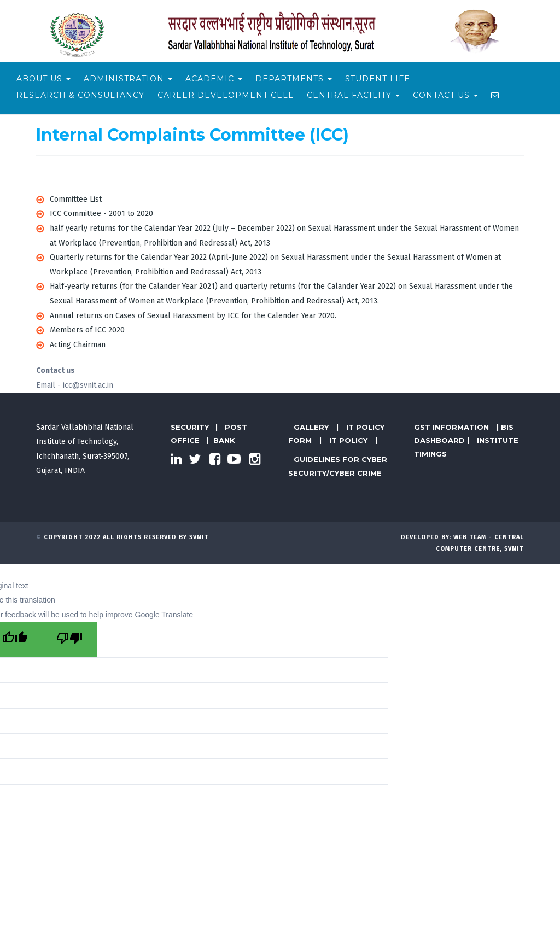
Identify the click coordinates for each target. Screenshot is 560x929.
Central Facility (353, 95)
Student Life (378, 79)
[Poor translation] (69, 640)
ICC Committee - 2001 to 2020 (101, 214)
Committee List (76, 199)
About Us (43, 79)
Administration (128, 79)
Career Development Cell (226, 95)
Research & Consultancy (80, 95)
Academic (214, 79)
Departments (294, 79)
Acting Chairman (78, 345)
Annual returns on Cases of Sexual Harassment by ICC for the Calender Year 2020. (193, 316)
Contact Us (445, 95)
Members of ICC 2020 (87, 330)
